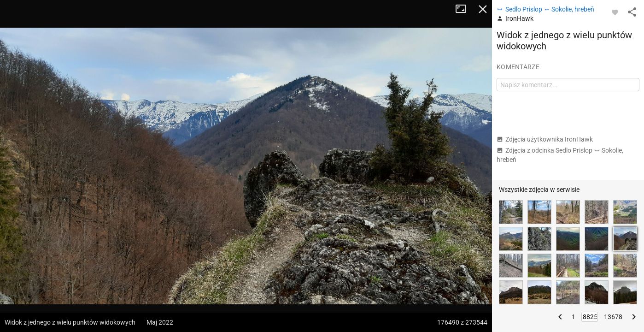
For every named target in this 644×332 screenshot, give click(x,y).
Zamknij (483, 9)
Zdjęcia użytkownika (545, 139)
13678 (613, 317)
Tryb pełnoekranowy (464, 9)
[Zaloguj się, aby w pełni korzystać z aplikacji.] (615, 12)
